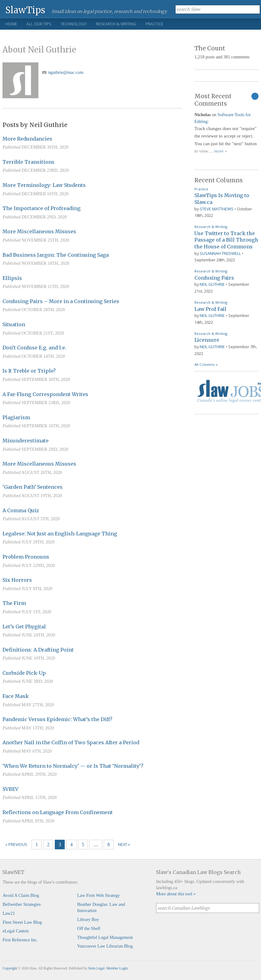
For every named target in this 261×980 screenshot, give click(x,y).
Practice (154, 24)
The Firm (14, 603)
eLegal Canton (15, 931)
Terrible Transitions (28, 162)
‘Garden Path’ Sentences (33, 487)
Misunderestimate (26, 441)
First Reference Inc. (20, 940)
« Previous (16, 844)
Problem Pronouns (26, 557)
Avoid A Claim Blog (21, 895)
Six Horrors (17, 580)
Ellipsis (12, 278)
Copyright (10, 968)
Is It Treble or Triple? (29, 371)
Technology (74, 24)
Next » (124, 844)
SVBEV (11, 789)
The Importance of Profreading (41, 208)
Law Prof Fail (210, 309)
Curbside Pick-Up (24, 673)
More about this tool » (176, 894)
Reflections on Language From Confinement (58, 812)
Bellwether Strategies (22, 904)
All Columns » (206, 364)
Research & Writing (116, 24)
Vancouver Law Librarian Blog (105, 946)
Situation (14, 324)
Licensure (207, 340)
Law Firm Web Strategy (98, 895)
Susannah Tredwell (220, 253)
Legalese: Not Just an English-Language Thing (60, 534)
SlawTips (25, 10)
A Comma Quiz (21, 510)
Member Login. (117, 968)
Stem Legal (96, 968)
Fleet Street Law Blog (22, 922)
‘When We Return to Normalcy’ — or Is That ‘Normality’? (73, 766)
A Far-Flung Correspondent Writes (45, 394)
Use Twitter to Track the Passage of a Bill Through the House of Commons (226, 240)
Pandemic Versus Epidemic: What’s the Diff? (57, 719)
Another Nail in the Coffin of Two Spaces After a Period (71, 742)
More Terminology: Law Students (44, 185)
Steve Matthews (217, 209)
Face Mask (16, 696)
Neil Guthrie (212, 284)
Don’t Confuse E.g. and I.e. (34, 348)
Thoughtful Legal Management (105, 937)
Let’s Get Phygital (24, 627)
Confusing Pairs (214, 278)
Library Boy (88, 919)
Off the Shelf (89, 928)
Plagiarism (16, 417)
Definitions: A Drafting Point (38, 650)
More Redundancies (27, 139)
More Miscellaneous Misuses (39, 231)
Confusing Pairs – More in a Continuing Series (61, 301)
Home (11, 24)
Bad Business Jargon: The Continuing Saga (56, 255)
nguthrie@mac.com (66, 72)
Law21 (9, 913)
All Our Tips (39, 24)
